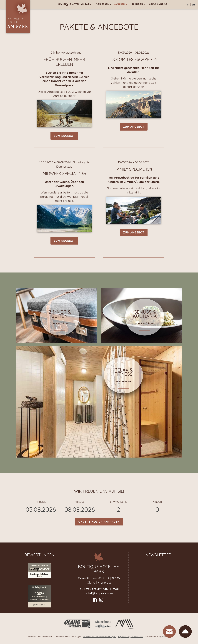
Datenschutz (137, 637)
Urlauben (136, 4)
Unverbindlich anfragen (99, 522)
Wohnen (119, 4)
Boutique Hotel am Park (75, 4)
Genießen (103, 4)
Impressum (123, 637)
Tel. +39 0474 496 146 (93, 589)
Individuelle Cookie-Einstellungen (99, 637)
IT (188, 5)
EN (193, 5)
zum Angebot (64, 136)
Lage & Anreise (157, 4)
